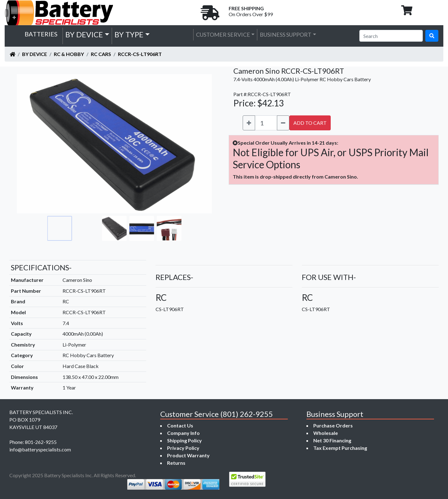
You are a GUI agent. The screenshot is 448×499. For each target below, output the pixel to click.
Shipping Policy (184, 440)
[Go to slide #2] (87, 228)
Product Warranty (188, 455)
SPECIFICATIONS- (41, 267)
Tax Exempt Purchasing (340, 448)
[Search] (391, 36)
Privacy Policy (183, 448)
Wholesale (326, 433)
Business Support (286, 35)
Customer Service (223, 35)
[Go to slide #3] (114, 228)
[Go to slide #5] (169, 228)
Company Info (183, 433)
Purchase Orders (333, 425)
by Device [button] (84, 34)
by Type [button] (129, 34)
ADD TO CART (310, 123)
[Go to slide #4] (142, 228)
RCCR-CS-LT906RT (140, 54)
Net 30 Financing (332, 440)
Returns (176, 463)
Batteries (41, 34)
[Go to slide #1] (60, 228)
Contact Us (180, 425)
